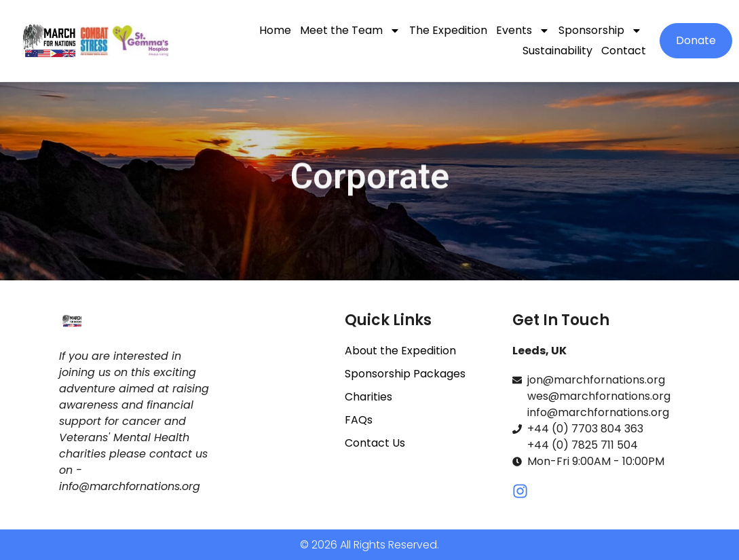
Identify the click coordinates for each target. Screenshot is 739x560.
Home (275, 30)
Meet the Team (350, 31)
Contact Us (375, 443)
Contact (624, 51)
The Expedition (448, 30)
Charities (368, 397)
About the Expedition (400, 351)
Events (523, 31)
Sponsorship (600, 31)
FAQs (359, 420)
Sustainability (557, 51)
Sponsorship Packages (405, 374)
